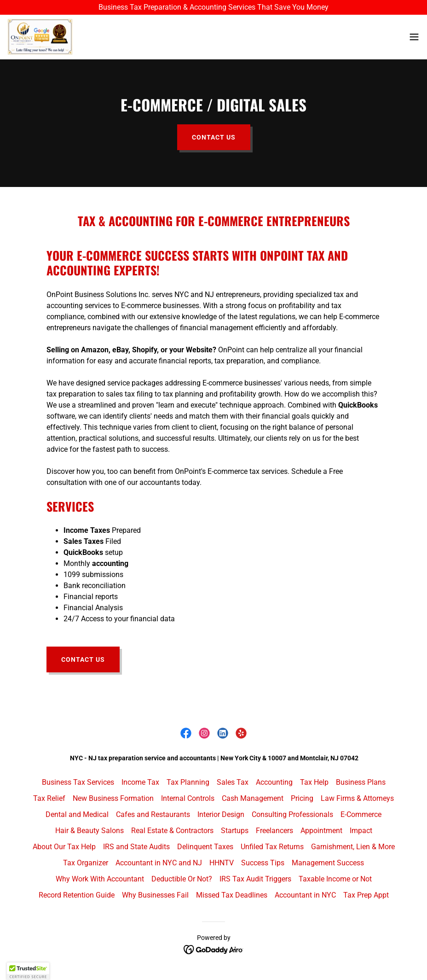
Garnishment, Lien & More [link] (353, 847)
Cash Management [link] (253, 798)
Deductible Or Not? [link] (182, 879)
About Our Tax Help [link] (64, 847)
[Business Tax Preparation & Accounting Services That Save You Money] (213, 7)
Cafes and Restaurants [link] (153, 814)
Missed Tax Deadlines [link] (232, 895)
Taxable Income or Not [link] (335, 879)
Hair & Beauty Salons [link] (89, 831)
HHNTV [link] (222, 863)
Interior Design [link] (221, 814)
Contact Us (214, 137)
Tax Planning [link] (188, 782)
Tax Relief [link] (49, 798)
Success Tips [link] (263, 863)
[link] (40, 37)
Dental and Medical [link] (77, 814)
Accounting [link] (274, 782)
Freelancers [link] (274, 831)
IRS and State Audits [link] (136, 847)
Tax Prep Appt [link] (366, 895)
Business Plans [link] (361, 782)
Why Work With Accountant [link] (100, 879)
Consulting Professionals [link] (292, 814)
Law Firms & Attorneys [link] (357, 798)
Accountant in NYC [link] (305, 895)
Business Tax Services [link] (78, 782)
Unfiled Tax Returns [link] (272, 847)
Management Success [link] (328, 863)
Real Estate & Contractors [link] (172, 831)
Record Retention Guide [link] (77, 895)
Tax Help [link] (314, 782)
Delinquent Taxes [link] (205, 847)
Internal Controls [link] (188, 798)
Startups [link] (235, 831)
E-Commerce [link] (361, 814)
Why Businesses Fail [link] (155, 895)
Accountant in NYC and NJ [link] (159, 863)
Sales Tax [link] (233, 782)
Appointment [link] (321, 831)
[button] (414, 37)
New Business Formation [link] (113, 798)
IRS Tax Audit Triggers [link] (255, 879)
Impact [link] (361, 831)
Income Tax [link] (140, 782)
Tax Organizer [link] (86, 863)
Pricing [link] (302, 798)
